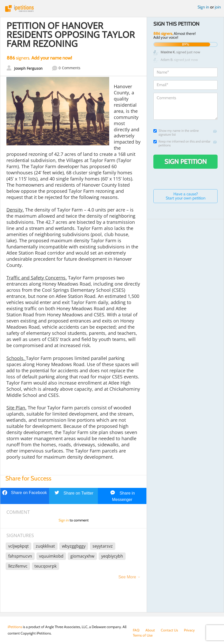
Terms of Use (143, 635)
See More (127, 577)
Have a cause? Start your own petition (186, 196)
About (150, 630)
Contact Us (169, 630)
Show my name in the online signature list (176, 133)
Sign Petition (186, 162)
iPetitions (112, 8)
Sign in (203, 7)
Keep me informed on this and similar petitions (182, 143)
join (218, 7)
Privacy (189, 630)
